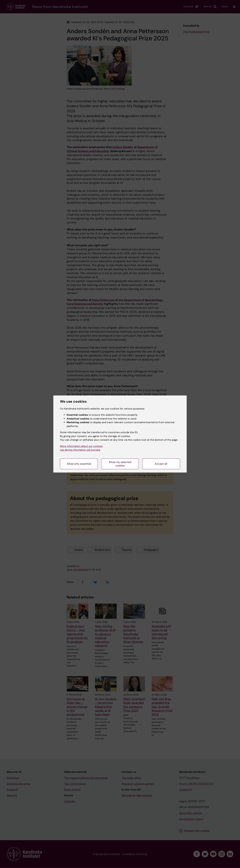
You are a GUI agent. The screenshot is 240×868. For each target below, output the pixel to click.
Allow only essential (79, 464)
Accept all (161, 464)
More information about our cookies (81, 446)
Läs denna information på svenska (80, 450)
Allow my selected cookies (120, 464)
